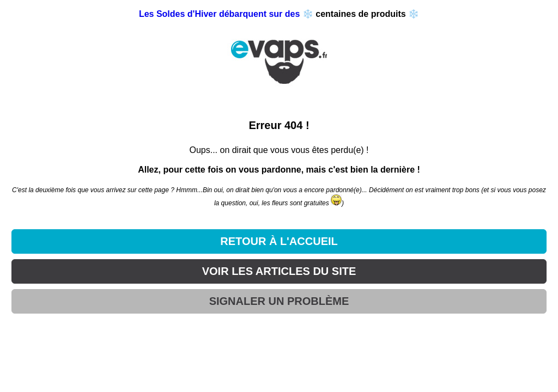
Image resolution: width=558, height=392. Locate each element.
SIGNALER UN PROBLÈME (279, 301)
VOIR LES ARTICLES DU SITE (279, 271)
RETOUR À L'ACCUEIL (279, 241)
